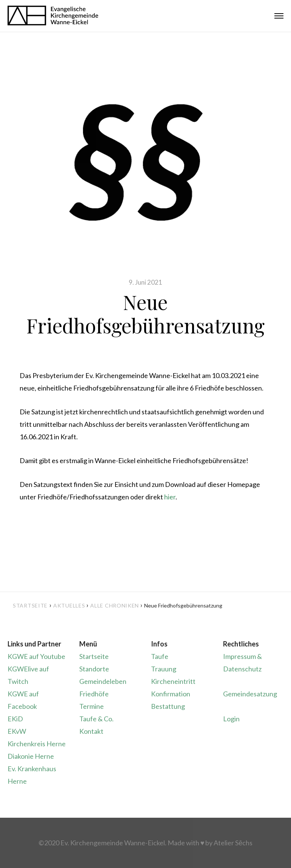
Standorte (94, 669)
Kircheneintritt (173, 681)
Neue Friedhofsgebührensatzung (145, 314)
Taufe (160, 656)
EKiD (15, 719)
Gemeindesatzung (250, 694)
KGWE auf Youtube (36, 656)
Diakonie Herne (31, 756)
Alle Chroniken (115, 605)
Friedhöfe (94, 694)
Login (231, 719)
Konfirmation (171, 694)
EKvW (17, 731)
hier (170, 497)
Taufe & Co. (96, 719)
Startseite (30, 605)
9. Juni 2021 (145, 282)
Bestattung (168, 706)
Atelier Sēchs (233, 843)
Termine (92, 706)
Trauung (164, 669)
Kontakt (91, 731)
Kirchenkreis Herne (37, 744)
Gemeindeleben (103, 681)
